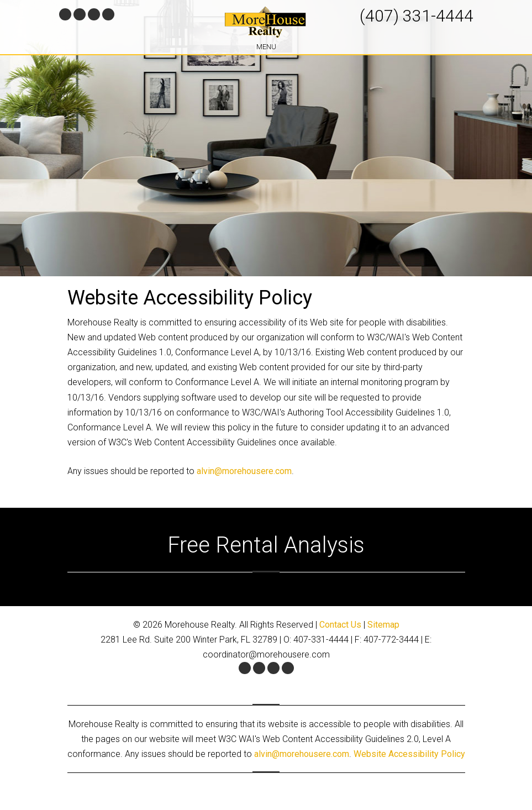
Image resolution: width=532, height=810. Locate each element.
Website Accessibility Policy (409, 754)
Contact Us (340, 625)
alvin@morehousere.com (244, 471)
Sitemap (383, 625)
